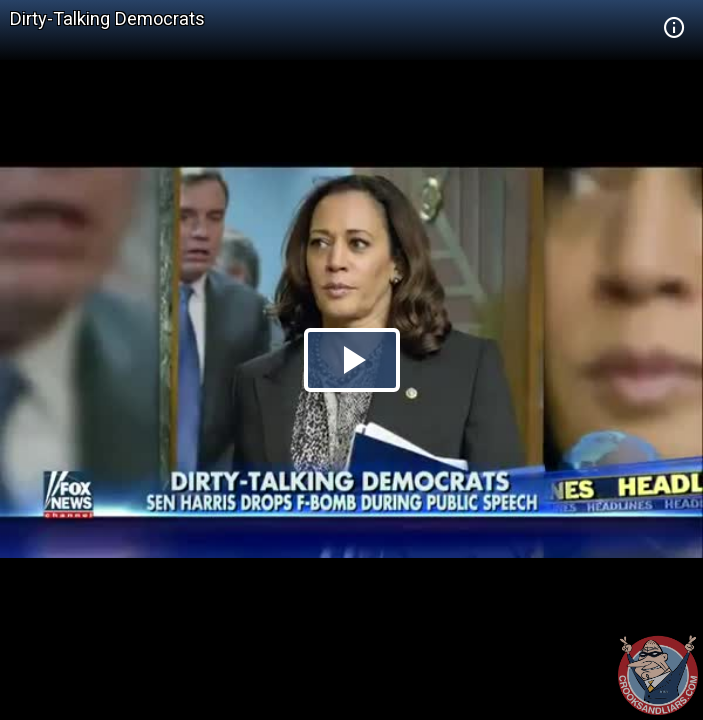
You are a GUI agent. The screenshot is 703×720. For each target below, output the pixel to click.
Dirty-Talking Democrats (107, 18)
